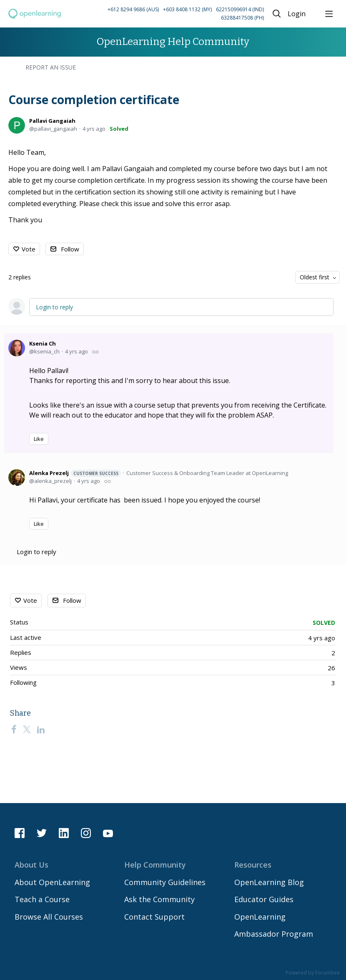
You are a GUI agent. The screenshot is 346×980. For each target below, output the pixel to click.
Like (39, 439)
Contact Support (154, 917)
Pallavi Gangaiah (52, 121)
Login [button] (297, 14)
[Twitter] (27, 729)
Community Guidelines (165, 882)
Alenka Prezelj (75, 473)
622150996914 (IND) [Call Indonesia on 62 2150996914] (240, 9)
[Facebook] (14, 729)
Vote (29, 249)
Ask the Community (159, 899)
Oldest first (315, 277)
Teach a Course (42, 899)
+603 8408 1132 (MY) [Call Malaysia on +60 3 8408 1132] (187, 9)
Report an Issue (51, 67)
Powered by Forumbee (313, 973)
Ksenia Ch (43, 343)
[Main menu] (329, 14)
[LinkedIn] (41, 729)
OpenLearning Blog (269, 882)
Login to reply (54, 307)
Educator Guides (264, 899)
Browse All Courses (49, 917)
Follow (70, 249)
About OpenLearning (52, 882)
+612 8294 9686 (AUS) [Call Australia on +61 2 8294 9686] (133, 9)
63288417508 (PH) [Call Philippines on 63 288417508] (242, 18)
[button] (166, 14)
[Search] (277, 14)
